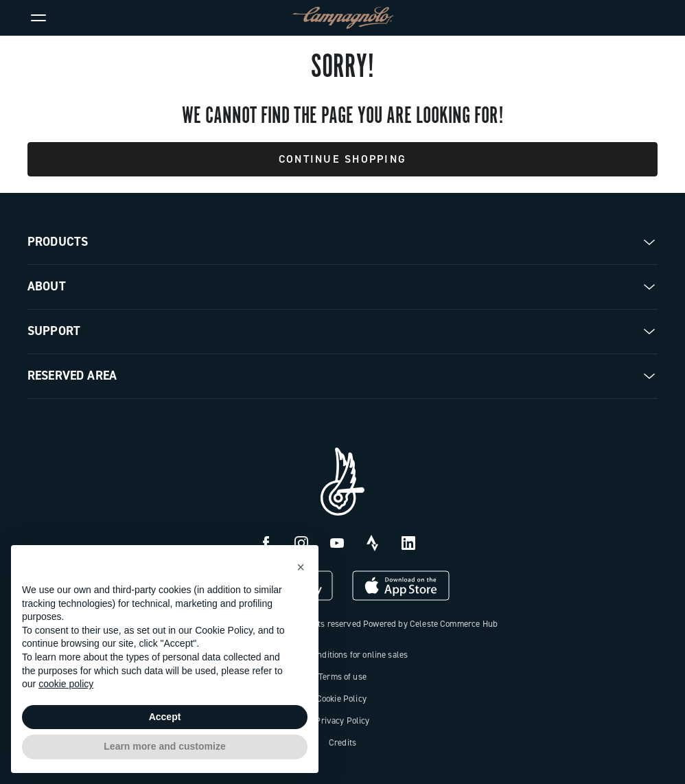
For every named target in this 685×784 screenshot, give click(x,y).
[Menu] (38, 18)
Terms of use (342, 677)
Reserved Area (72, 376)
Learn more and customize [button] (164, 746)
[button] (301, 567)
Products (58, 242)
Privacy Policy (342, 720)
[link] (647, 18)
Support (54, 331)
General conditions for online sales (343, 655)
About (47, 286)
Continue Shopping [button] (342, 159)
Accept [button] (165, 717)
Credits (342, 742)
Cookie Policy (341, 699)
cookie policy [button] (66, 684)
